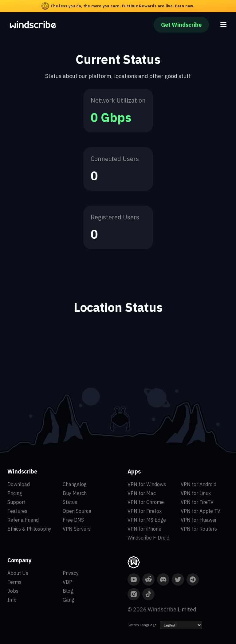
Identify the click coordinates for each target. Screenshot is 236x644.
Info (12, 600)
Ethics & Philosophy (29, 529)
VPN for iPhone (144, 529)
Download (19, 484)
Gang (69, 600)
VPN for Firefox (145, 511)
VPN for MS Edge (147, 520)
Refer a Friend (23, 520)
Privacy (71, 573)
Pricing (15, 493)
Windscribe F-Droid (148, 538)
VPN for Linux (196, 493)
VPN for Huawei (198, 520)
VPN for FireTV (197, 502)
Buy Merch (75, 493)
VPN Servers (77, 529)
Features (17, 511)
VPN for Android (199, 484)
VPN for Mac (142, 493)
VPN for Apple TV (201, 511)
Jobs (13, 591)
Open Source (77, 511)
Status (70, 502)
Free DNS (73, 520)
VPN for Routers (199, 529)
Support (16, 502)
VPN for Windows (147, 484)
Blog (68, 591)
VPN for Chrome (146, 502)
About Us (18, 573)
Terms (14, 582)
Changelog (75, 484)
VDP (67, 582)
